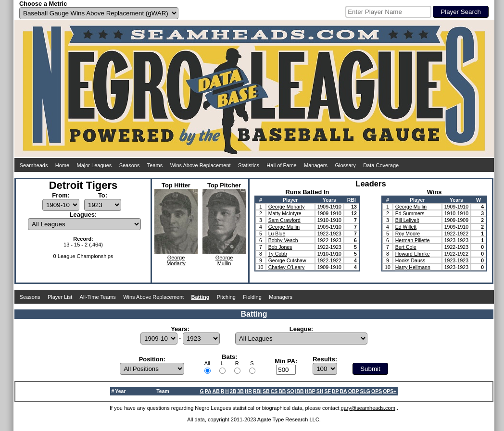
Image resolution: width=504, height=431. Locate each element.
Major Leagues (94, 165)
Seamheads (34, 165)
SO (290, 391)
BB (282, 391)
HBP (310, 391)
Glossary (345, 165)
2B (233, 391)
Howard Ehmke (413, 254)
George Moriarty (287, 207)
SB (266, 391)
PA (208, 391)
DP (335, 391)
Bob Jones (280, 247)
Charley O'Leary (287, 267)
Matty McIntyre (285, 213)
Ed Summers (410, 213)
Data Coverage (381, 165)
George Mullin (284, 227)
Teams (155, 165)
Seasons (130, 165)
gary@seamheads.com (368, 408)
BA (343, 391)
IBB (300, 391)
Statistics (249, 165)
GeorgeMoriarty (176, 260)
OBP (354, 391)
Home (62, 165)
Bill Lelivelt (407, 220)
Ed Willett (406, 227)
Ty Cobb (278, 254)
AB (216, 391)
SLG (365, 391)
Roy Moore (408, 234)
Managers (316, 165)
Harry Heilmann (413, 267)
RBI (257, 391)
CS (274, 391)
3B (240, 391)
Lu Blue (277, 234)
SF (327, 391)
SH (320, 391)
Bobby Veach (283, 240)
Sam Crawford (284, 220)
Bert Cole (406, 247)
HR (248, 391)
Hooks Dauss (410, 260)
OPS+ (390, 391)
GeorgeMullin (224, 260)
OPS (377, 391)
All (207, 363)
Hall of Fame (281, 165)
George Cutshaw (287, 260)
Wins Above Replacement (201, 165)
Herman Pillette (413, 240)
